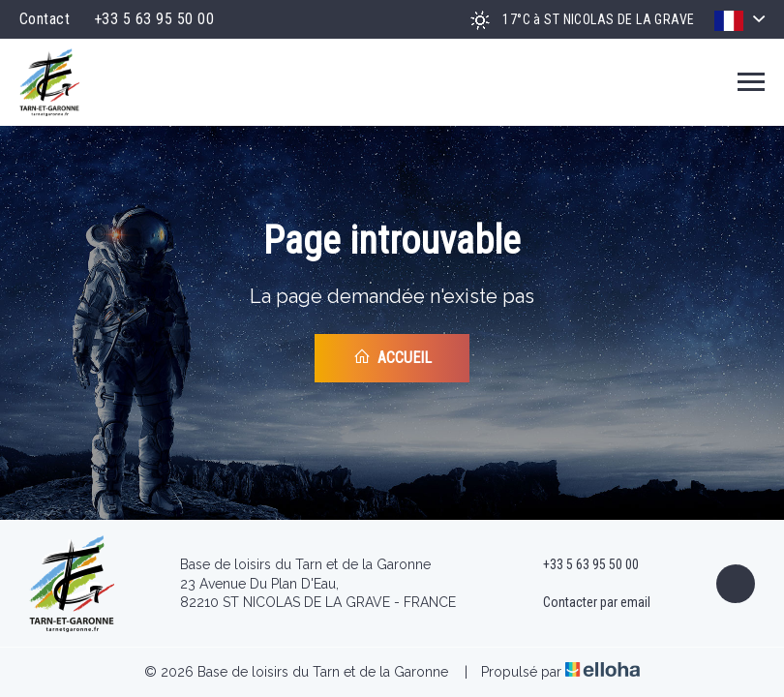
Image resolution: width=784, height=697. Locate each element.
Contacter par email (586, 603)
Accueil (392, 357)
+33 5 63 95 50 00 (580, 565)
